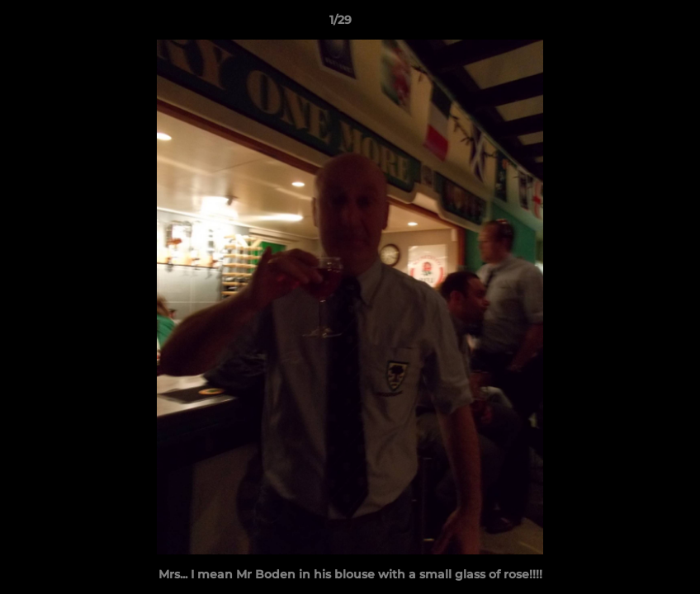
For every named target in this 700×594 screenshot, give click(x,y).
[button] (631, 24)
